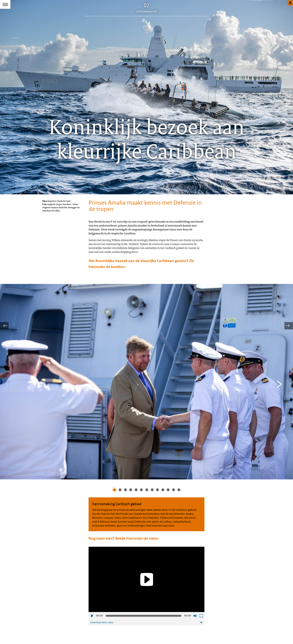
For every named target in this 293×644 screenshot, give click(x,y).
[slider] (144, 634)
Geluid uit (195, 634)
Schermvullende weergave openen (201, 634)
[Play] (146, 598)
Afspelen (92, 634)
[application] (146, 598)
